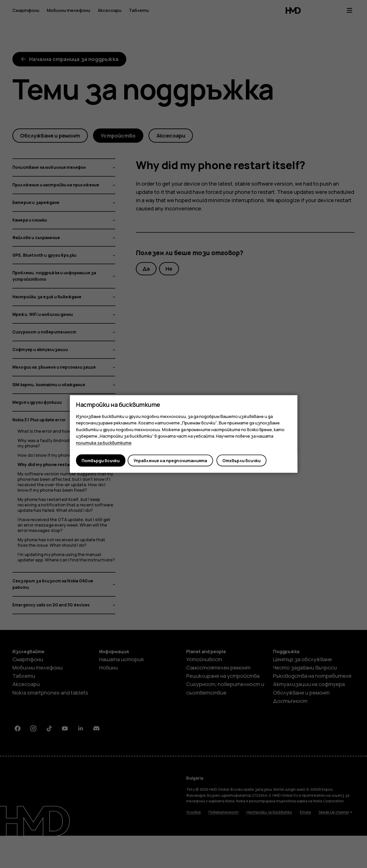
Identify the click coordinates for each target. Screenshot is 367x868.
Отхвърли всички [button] (241, 461)
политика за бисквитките (104, 443)
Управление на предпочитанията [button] (170, 461)
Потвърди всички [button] (101, 461)
